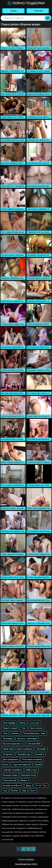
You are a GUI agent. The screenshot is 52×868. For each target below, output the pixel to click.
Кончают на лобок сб (12, 786)
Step (24, 791)
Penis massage (9, 723)
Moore (5, 765)
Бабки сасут (32, 770)
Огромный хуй (9, 780)
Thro (45, 786)
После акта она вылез (32, 759)
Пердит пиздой (10, 728)
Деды (28, 786)
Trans (5, 733)
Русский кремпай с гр (13, 744)
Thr (37, 786)
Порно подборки (26, 3)
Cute (5, 791)
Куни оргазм (36, 728)
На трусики (8, 754)
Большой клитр (29, 775)
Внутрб (38, 765)
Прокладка (8, 739)
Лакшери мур (24, 754)
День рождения (10, 759)
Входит (24, 780)
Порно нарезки (26, 860)
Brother (15, 791)
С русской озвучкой (22, 765)
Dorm (33, 791)
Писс (24, 728)
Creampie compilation (12, 770)
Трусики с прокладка (27, 739)
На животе (39, 754)
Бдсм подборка (25, 749)
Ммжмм (15, 733)
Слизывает (41, 749)
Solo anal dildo (34, 744)
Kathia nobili (8, 749)
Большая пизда (10, 775)
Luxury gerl (34, 723)
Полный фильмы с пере (34, 733)
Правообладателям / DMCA (26, 864)
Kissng (22, 723)
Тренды (13, 11)
